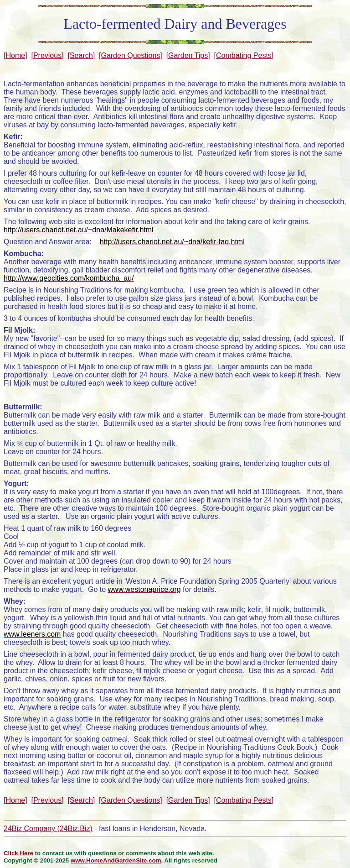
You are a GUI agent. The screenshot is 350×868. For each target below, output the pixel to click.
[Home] (15, 55)
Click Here (18, 853)
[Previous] (47, 55)
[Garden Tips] (188, 55)
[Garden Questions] (131, 55)
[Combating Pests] (244, 55)
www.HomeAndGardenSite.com (116, 860)
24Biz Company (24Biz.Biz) (48, 829)
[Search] (82, 55)
